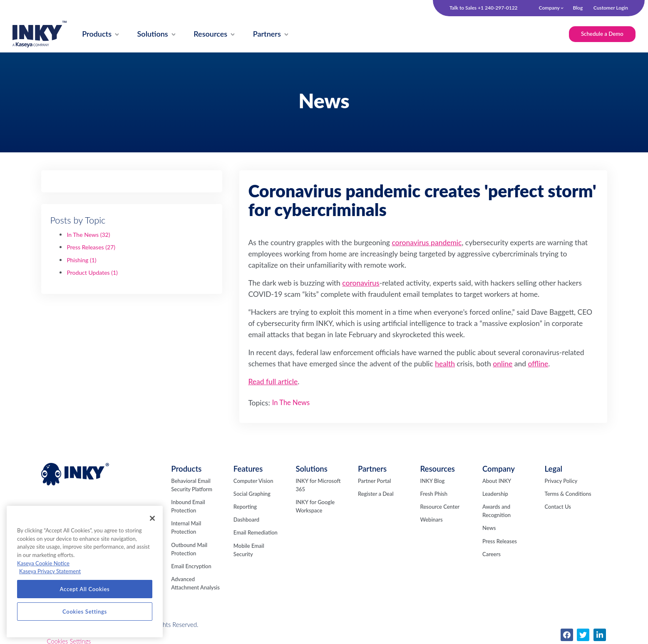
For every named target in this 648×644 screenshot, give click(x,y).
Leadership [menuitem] (495, 494)
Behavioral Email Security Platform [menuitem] (192, 485)
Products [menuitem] (186, 469)
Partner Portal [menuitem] (375, 481)
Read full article (273, 382)
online (503, 364)
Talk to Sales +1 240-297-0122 (484, 8)
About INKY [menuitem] (497, 481)
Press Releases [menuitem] (500, 541)
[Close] (152, 518)
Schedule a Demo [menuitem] (602, 34)
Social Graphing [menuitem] (252, 494)
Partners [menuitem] (372, 469)
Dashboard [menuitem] (246, 520)
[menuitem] (97, 34)
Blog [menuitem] (578, 8)
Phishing (81, 260)
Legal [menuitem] (554, 469)
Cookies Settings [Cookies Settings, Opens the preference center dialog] (85, 612)
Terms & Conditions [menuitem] (568, 494)
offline (538, 364)
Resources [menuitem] (437, 469)
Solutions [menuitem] (312, 469)
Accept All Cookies (85, 589)
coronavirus (361, 283)
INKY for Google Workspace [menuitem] (315, 506)
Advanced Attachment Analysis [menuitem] (195, 583)
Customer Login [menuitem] (611, 8)
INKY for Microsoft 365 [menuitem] (318, 485)
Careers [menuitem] (492, 554)
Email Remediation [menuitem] (256, 532)
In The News (88, 235)
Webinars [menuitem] (431, 520)
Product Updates (92, 272)
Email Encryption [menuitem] (191, 566)
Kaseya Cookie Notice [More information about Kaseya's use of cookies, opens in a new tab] (43, 563)
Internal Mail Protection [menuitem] (186, 527)
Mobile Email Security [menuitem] (249, 550)
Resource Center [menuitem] (440, 507)
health (445, 364)
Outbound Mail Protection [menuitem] (189, 549)
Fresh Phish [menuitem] (434, 494)
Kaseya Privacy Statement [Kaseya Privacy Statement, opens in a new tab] (50, 571)
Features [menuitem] (248, 469)
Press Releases (91, 247)
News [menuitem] (489, 528)
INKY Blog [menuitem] (432, 481)
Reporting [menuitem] (245, 507)
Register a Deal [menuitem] (376, 494)
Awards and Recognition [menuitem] (497, 511)
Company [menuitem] (549, 8)
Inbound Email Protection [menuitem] (188, 506)
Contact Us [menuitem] (558, 507)
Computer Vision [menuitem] (253, 481)
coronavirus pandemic (427, 242)
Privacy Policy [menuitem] (561, 481)
